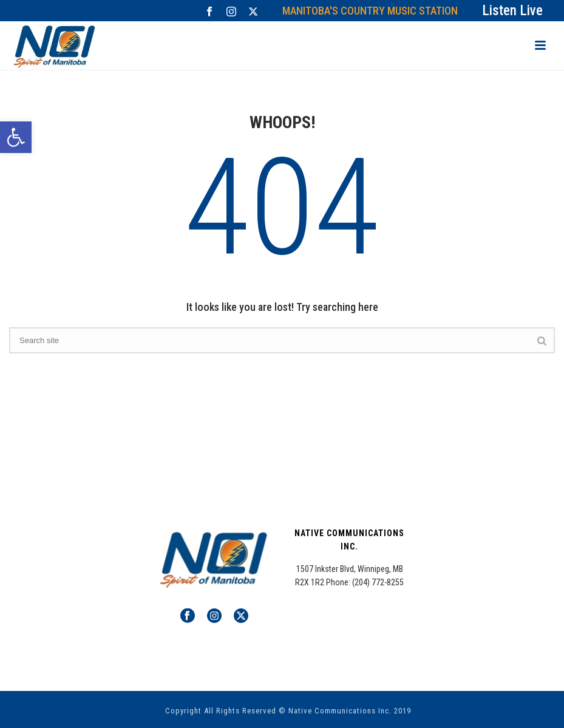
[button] (16, 137)
